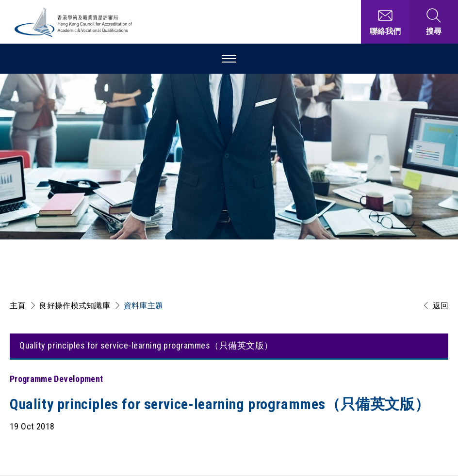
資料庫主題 (144, 306)
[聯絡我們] (385, 22)
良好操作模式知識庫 (74, 306)
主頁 (18, 306)
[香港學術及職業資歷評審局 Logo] (74, 22)
